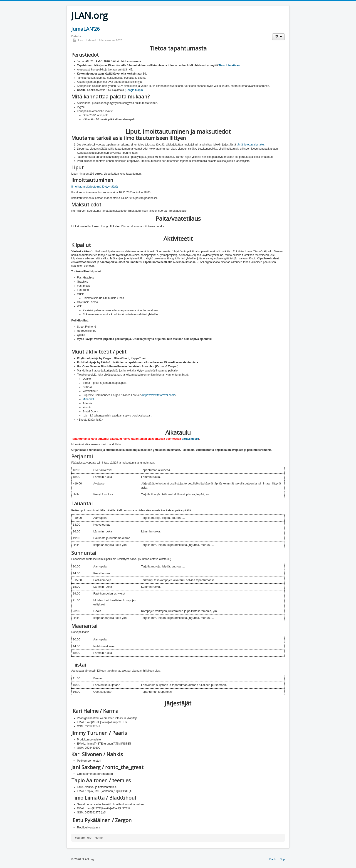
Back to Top (277, 859)
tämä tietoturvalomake (250, 145)
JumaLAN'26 (86, 29)
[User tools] (278, 37)
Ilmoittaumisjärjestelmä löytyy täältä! (95, 187)
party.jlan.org (190, 439)
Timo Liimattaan (229, 65)
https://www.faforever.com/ (159, 395)
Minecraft (88, 399)
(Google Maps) (133, 90)
